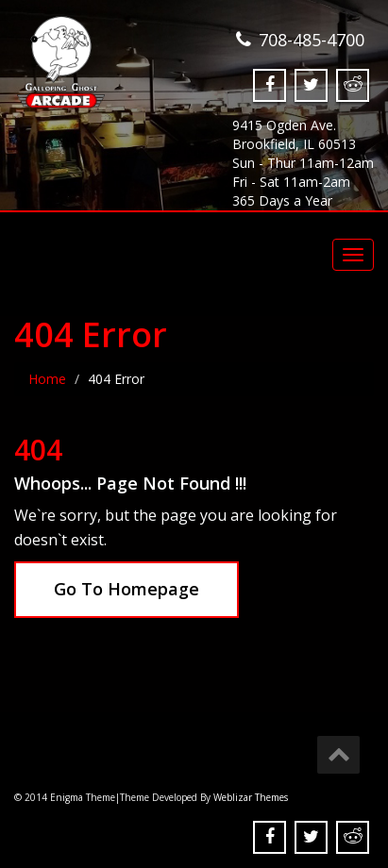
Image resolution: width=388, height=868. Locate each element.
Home (47, 379)
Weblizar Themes (251, 797)
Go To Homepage (127, 589)
